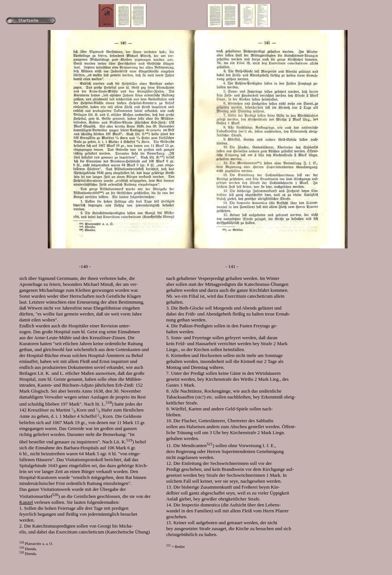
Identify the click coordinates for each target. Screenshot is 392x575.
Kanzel (26, 502)
